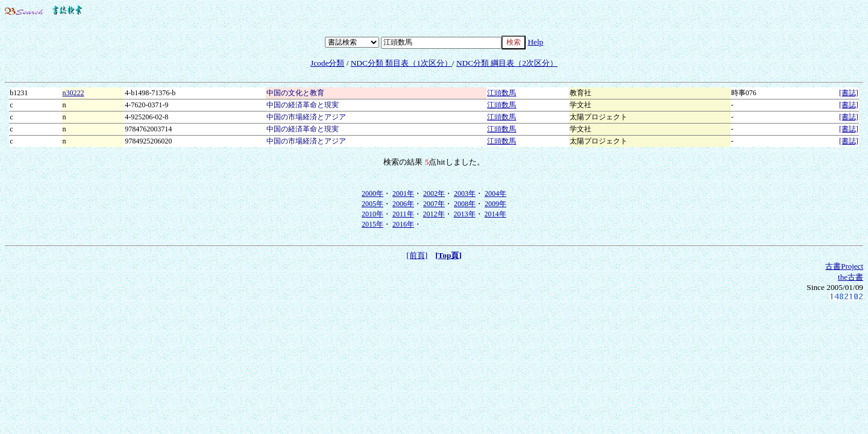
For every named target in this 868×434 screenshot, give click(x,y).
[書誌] (849, 93)
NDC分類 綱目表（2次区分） (507, 63)
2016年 (403, 224)
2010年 (373, 214)
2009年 (495, 204)
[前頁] (417, 255)
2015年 (373, 224)
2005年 (373, 204)
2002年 (434, 193)
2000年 (373, 193)
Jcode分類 (327, 63)
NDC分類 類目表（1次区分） (401, 63)
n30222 (74, 93)
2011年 (403, 214)
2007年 (434, 204)
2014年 (495, 214)
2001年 (403, 193)
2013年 (465, 214)
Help (535, 42)
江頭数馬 (502, 93)
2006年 (403, 204)
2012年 (434, 214)
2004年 (495, 193)
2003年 (465, 193)
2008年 (465, 204)
